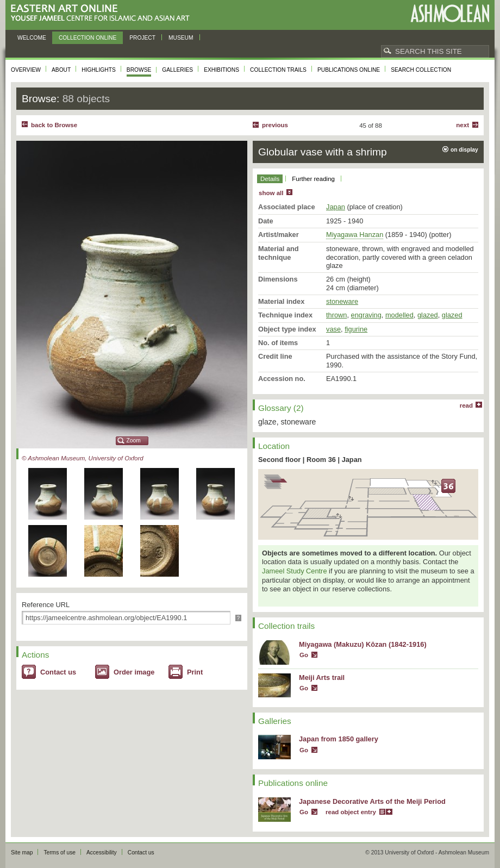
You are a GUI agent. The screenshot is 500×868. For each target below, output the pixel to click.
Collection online (87, 38)
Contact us (58, 672)
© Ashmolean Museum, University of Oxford (83, 458)
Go (304, 655)
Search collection (421, 70)
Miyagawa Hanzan (355, 235)
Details (270, 179)
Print (195, 672)
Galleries (177, 70)
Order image (134, 672)
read (466, 405)
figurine (356, 329)
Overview (26, 70)
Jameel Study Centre (295, 571)
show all (271, 193)
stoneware (342, 301)
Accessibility (102, 853)
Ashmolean (450, 13)
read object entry (351, 812)
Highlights (99, 70)
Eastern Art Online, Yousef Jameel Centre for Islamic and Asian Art (103, 13)
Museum (181, 38)
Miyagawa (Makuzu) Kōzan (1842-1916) (363, 644)
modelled (399, 315)
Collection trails (278, 70)
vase (333, 329)
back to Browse (54, 125)
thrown (336, 315)
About (61, 70)
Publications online (349, 70)
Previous (275, 125)
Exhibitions (221, 70)
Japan (336, 207)
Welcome (32, 38)
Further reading (313, 179)
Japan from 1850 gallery (339, 739)
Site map (22, 853)
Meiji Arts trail (322, 677)
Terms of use (60, 853)
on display (464, 150)
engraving (366, 315)
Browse (139, 70)
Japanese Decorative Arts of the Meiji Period (372, 801)
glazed (428, 315)
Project (142, 38)
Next (462, 125)
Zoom (134, 441)
